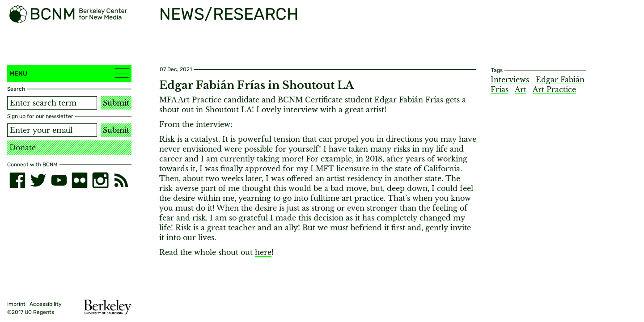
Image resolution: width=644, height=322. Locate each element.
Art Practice (554, 89)
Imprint (16, 304)
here (263, 252)
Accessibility (46, 304)
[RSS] (121, 180)
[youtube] (59, 180)
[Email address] (52, 130)
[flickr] (80, 180)
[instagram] (100, 180)
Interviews (510, 80)
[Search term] (52, 103)
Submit (116, 103)
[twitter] (38, 180)
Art (521, 89)
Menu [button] (69, 73)
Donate (23, 148)
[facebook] (17, 180)
